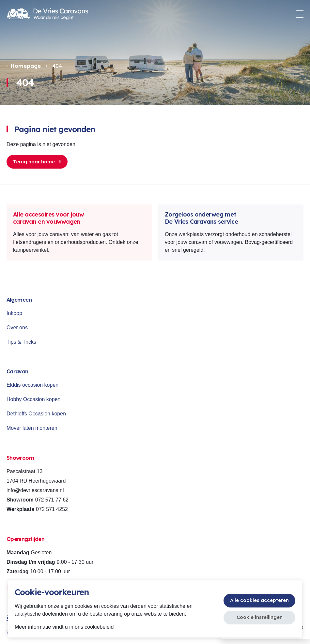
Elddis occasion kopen (32, 385)
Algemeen (19, 300)
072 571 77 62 (52, 500)
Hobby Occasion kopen (33, 399)
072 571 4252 (52, 509)
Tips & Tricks (21, 342)
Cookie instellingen (260, 617)
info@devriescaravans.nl (35, 490)
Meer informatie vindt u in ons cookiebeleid (64, 627)
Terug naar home (37, 162)
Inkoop (14, 313)
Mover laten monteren (32, 428)
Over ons (17, 328)
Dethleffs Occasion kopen (36, 414)
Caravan (17, 371)
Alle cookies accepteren (259, 600)
